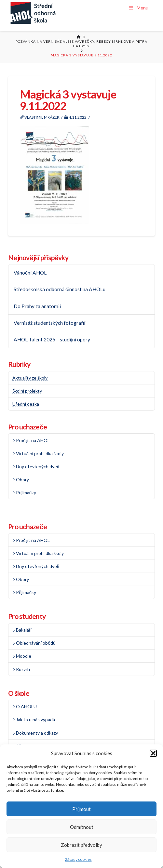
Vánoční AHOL (30, 273)
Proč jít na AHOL (31, 440)
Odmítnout (82, 827)
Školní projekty (27, 391)
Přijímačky (24, 493)
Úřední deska (26, 404)
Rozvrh (21, 669)
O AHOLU (25, 706)
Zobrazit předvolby (81, 845)
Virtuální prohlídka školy (38, 453)
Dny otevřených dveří (36, 466)
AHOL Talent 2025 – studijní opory (52, 339)
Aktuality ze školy (30, 378)
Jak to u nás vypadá (34, 719)
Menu (138, 8)
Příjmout (81, 809)
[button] (153, 753)
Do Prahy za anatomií (37, 306)
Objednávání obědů (34, 643)
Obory (21, 479)
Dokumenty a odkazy (35, 733)
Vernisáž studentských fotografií (49, 323)
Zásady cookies (78, 859)
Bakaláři (22, 630)
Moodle (22, 656)
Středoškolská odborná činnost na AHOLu (60, 289)
